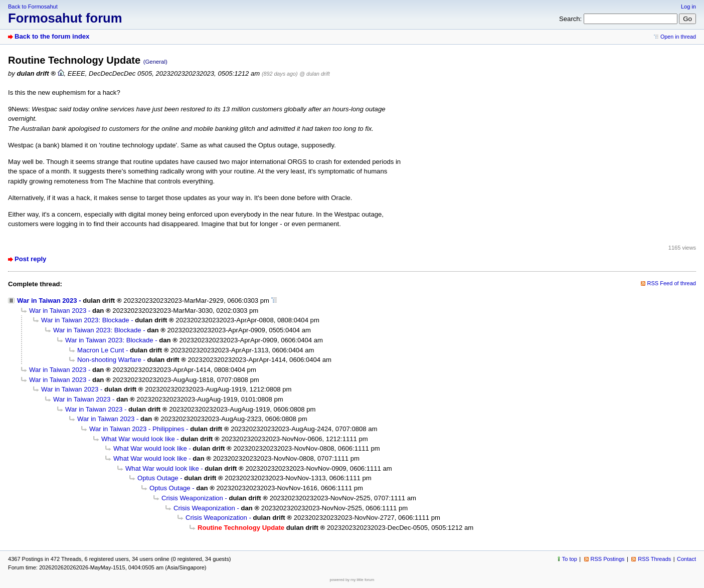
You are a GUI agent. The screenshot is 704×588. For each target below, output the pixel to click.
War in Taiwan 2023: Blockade (85, 320)
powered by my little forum (352, 580)
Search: (570, 19)
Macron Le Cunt (101, 350)
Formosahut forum (65, 18)
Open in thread (678, 37)
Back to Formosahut (33, 7)
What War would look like (138, 439)
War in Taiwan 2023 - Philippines (137, 429)
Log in (688, 7)
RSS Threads (654, 559)
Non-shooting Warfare (109, 360)
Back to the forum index (52, 36)
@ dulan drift (314, 74)
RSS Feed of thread (672, 283)
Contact (686, 559)
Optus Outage (158, 478)
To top (570, 559)
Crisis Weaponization (192, 498)
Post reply (30, 259)
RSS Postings (608, 559)
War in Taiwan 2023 (47, 301)
